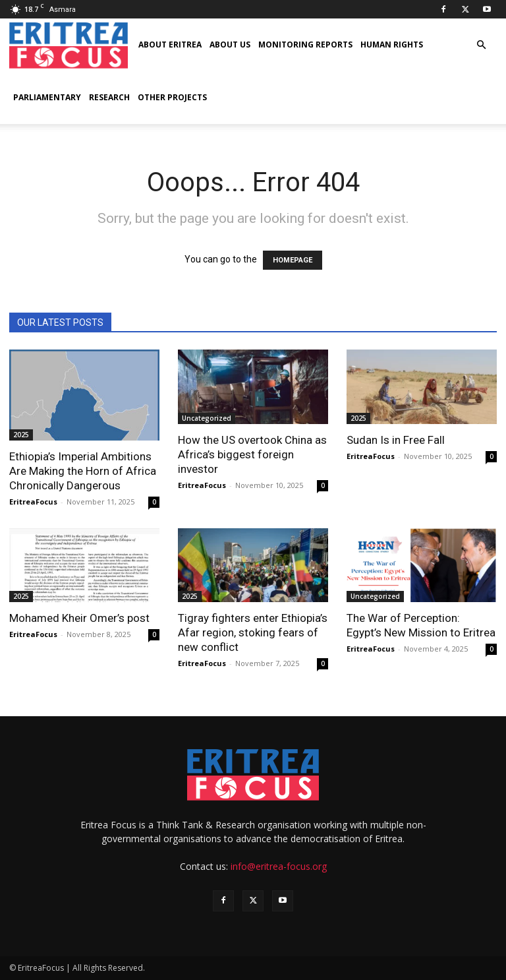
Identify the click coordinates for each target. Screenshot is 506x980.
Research (109, 97)
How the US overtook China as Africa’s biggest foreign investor (252, 454)
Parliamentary (47, 97)
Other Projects (172, 97)
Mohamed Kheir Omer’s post (79, 618)
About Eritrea (170, 45)
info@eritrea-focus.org (279, 866)
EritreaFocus (33, 502)
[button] (481, 45)
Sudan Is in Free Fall (396, 440)
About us (230, 45)
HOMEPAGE (293, 260)
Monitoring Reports (305, 45)
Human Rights (392, 45)
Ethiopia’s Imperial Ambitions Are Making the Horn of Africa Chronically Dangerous (83, 471)
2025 (21, 435)
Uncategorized (207, 418)
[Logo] (69, 45)
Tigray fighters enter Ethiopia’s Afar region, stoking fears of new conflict (253, 632)
